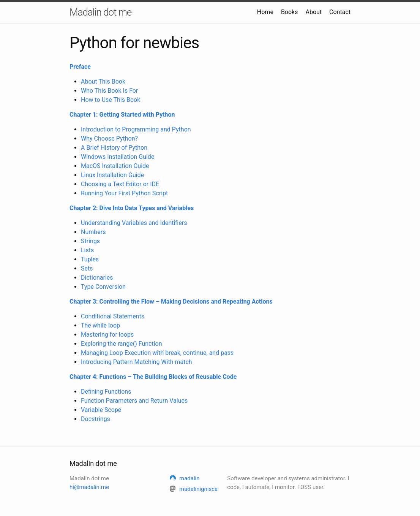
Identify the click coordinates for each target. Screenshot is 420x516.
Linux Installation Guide (112, 175)
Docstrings (96, 419)
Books (290, 12)
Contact (340, 12)
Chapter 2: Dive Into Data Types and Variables (132, 208)
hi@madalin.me (89, 487)
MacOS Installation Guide (115, 166)
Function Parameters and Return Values (134, 401)
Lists (87, 250)
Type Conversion (103, 287)
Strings (90, 241)
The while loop (100, 325)
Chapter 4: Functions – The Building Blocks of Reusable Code (153, 377)
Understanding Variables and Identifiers (134, 223)
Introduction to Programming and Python (136, 129)
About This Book (103, 82)
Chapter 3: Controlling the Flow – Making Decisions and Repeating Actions (171, 302)
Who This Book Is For (109, 91)
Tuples (90, 259)
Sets (87, 268)
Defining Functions (106, 392)
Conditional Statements (113, 316)
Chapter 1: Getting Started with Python (122, 115)
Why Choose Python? (109, 138)
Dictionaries (97, 278)
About (313, 12)
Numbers (93, 232)
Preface (80, 67)
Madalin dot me (100, 12)
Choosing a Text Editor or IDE (120, 184)
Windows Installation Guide (118, 157)
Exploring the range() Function (122, 344)
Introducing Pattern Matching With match (137, 362)
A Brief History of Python (114, 148)
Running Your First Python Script (124, 193)
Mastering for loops (107, 335)
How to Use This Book (111, 100)
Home (265, 12)
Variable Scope (101, 410)
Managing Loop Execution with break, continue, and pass (157, 353)
